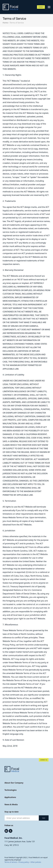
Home (5, 23)
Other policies (36, 862)
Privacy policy (24, 862)
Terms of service (11, 862)
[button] (49, 7)
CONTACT (41, 7)
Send (44, 818)
